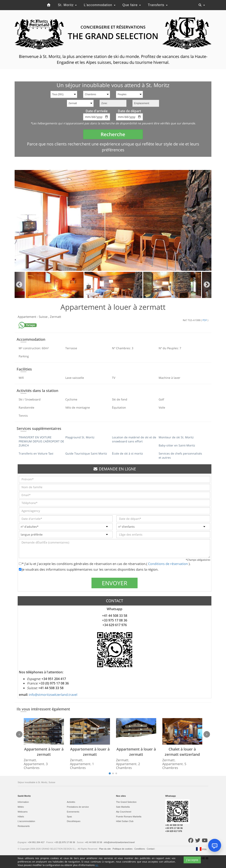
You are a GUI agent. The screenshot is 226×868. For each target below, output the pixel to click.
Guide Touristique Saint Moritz (86, 453)
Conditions (140, 849)
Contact (151, 849)
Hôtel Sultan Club (125, 821)
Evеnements (73, 812)
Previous (19, 285)
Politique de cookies (123, 849)
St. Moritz (67, 5)
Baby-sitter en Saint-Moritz (177, 445)
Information (23, 802)
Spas (69, 817)
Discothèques (74, 821)
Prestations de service (78, 807)
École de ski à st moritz (128, 453)
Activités (71, 802)
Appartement (27, 317)
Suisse (44, 317)
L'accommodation (100, 5)
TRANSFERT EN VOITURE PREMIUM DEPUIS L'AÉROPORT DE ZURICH (41, 441)
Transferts (158, 5)
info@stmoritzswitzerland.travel (53, 695)
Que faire (132, 5)
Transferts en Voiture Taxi (36, 453)
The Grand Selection (126, 802)
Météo (21, 807)
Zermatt (55, 317)
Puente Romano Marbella (129, 817)
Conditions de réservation (168, 564)
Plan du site (105, 849)
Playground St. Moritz (80, 437)
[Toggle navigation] (202, 5)
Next (207, 285)
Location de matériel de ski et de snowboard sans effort (134, 439)
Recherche (113, 134)
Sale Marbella (123, 807)
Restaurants (24, 826)
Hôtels (21, 817)
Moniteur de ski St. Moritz (176, 437)
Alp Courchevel (124, 812)
